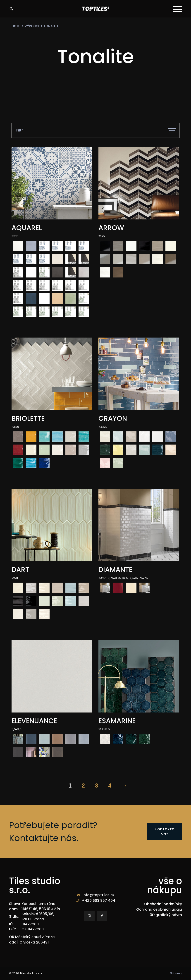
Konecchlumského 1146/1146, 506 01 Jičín (41, 906)
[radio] (18, 246)
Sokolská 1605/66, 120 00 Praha (38, 916)
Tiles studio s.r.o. (31, 973)
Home (16, 26)
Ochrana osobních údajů (159, 909)
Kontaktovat (165, 832)
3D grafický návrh (166, 915)
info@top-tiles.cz (99, 895)
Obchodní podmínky (163, 904)
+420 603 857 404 (99, 901)
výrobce (32, 26)
